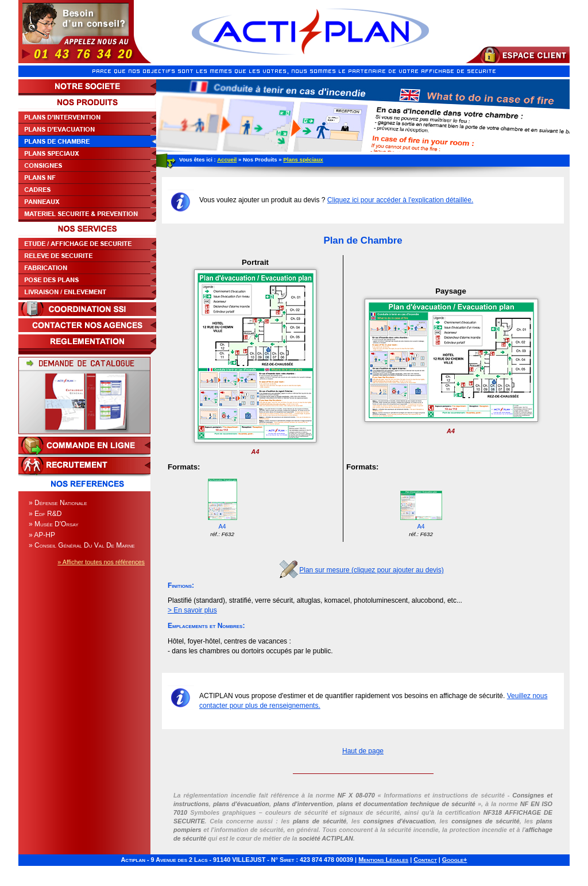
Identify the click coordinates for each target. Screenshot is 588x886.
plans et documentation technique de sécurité (406, 804)
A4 (222, 508)
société (326, 838)
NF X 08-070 (356, 795)
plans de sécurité (320, 821)
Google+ (455, 860)
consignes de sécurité (486, 821)
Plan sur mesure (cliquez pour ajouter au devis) (371, 570)
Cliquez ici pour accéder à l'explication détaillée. (400, 200)
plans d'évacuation (241, 804)
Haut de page (363, 751)
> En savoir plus (192, 610)
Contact (425, 860)
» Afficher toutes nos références (101, 562)
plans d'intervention (303, 804)
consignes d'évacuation (399, 821)
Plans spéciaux (303, 159)
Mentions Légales (383, 860)
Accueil (227, 159)
